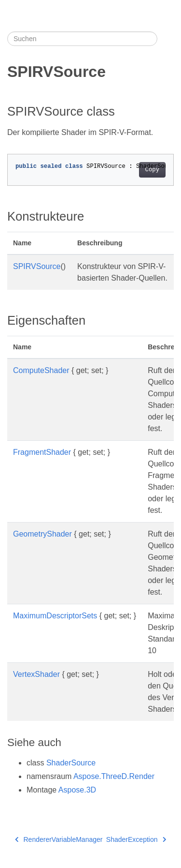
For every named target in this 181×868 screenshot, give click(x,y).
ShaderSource (71, 763)
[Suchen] (82, 39)
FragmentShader (42, 452)
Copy (152, 170)
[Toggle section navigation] (166, 39)
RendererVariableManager (59, 839)
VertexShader (36, 674)
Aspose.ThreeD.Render (114, 776)
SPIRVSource (37, 266)
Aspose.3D (77, 790)
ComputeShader (41, 370)
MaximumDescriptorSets (55, 616)
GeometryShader (42, 534)
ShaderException (136, 839)
